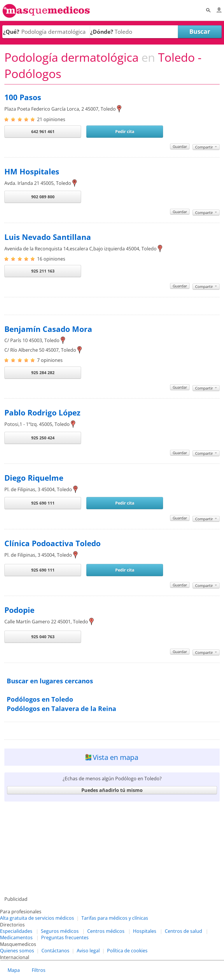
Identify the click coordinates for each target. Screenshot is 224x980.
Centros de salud (183, 931)
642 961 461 (43, 131)
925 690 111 (43, 503)
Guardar (180, 146)
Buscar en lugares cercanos (50, 681)
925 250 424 (43, 438)
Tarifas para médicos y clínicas (115, 918)
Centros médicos (106, 931)
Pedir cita (125, 131)
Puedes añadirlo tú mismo (112, 790)
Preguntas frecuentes (65, 937)
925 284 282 (43, 373)
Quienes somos (17, 951)
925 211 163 (43, 271)
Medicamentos (16, 937)
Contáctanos (55, 951)
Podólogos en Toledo (40, 699)
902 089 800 (43, 197)
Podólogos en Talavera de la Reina (61, 709)
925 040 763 (43, 637)
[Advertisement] (112, 849)
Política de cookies (127, 951)
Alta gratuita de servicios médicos (37, 918)
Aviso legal (88, 951)
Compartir (206, 147)
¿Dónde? (102, 32)
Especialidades (16, 931)
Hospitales (145, 931)
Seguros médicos (60, 931)
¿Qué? (11, 32)
